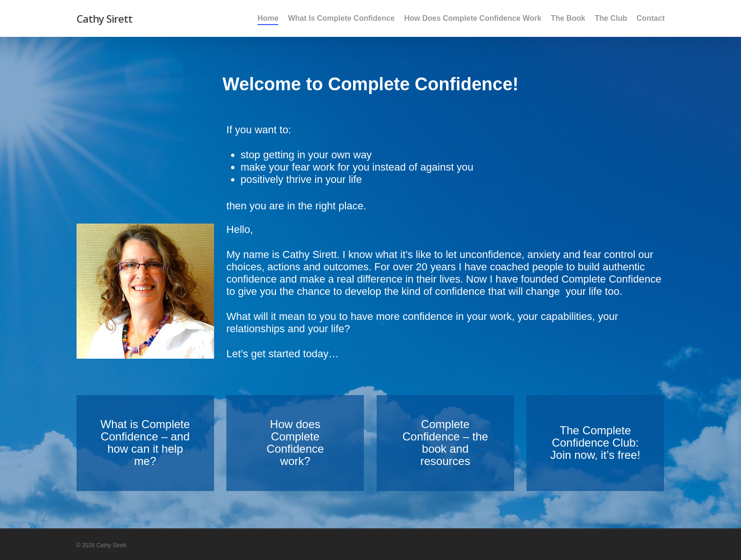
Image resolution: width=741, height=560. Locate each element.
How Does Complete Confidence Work (473, 18)
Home (268, 18)
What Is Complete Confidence (341, 18)
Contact (651, 18)
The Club (611, 18)
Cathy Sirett (104, 18)
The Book (568, 18)
